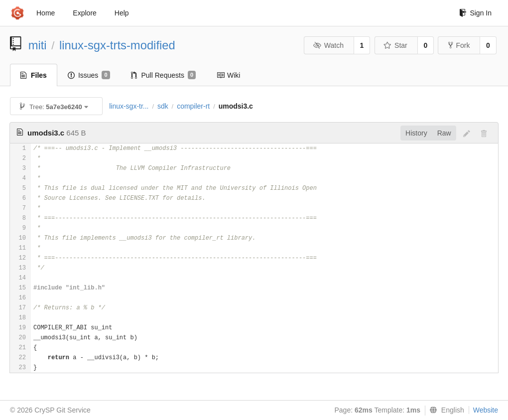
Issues (89, 75)
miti (38, 45)
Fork (459, 45)
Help (122, 13)
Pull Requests (164, 75)
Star (395, 45)
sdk (163, 106)
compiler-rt (193, 106)
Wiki (228, 75)
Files (34, 75)
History (416, 133)
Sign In (475, 13)
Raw (444, 133)
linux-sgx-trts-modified (117, 45)
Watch (328, 45)
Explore (84, 13)
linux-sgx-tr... (129, 106)
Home (46, 13)
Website (486, 410)
